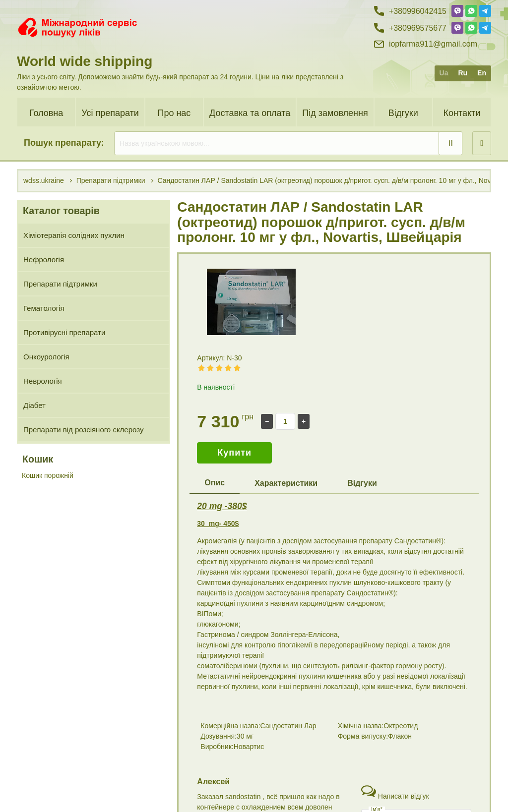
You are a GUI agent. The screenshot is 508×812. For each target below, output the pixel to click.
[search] (288, 143)
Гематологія (44, 308)
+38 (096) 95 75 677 (411, 790)
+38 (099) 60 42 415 (411, 773)
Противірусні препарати (64, 332)
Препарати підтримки (60, 284)
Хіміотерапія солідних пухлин (74, 235)
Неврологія (43, 381)
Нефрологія (44, 260)
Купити (234, 453)
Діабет (34, 405)
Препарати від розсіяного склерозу (83, 430)
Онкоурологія (46, 357)
